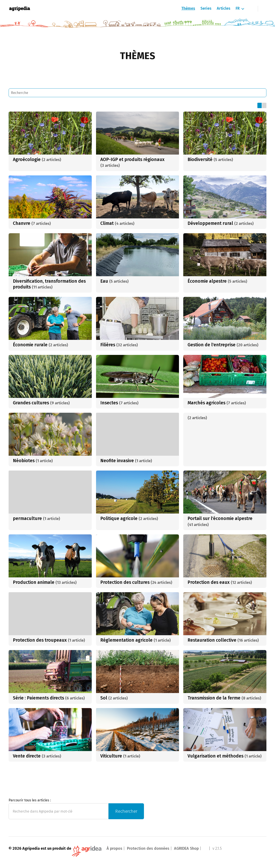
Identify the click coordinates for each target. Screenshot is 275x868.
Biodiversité (200, 159)
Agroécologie (27, 159)
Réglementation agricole (126, 640)
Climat (107, 223)
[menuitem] (240, 9)
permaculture (27, 518)
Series (206, 8)
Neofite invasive (117, 461)
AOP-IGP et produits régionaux (132, 159)
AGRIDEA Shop (186, 848)
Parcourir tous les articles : (30, 800)
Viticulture (111, 756)
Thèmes (188, 8)
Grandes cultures (31, 403)
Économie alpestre (207, 281)
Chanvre (22, 223)
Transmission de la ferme (214, 698)
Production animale (34, 582)
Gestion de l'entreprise (212, 345)
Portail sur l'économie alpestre (220, 518)
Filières (108, 345)
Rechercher (126, 811)
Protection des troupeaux (40, 640)
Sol (104, 698)
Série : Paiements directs (38, 698)
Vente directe (27, 756)
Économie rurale (30, 345)
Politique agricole (119, 518)
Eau (104, 281)
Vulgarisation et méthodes (215, 756)
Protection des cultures (125, 582)
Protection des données (148, 848)
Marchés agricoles (206, 403)
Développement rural (210, 223)
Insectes (109, 403)
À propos (114, 848)
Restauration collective (212, 640)
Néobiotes (24, 461)
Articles (224, 8)
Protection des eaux (209, 582)
